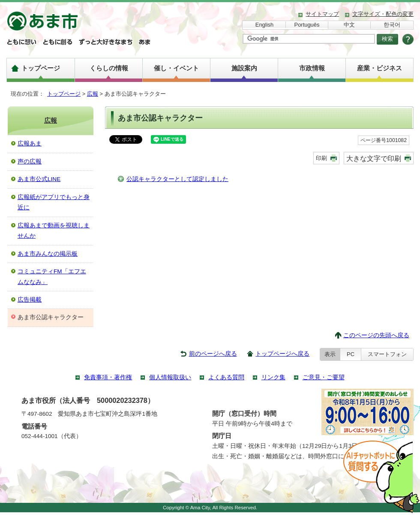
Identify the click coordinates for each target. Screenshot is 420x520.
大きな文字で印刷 (374, 158)
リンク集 (273, 377)
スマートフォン (387, 354)
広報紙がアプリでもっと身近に (54, 202)
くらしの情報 (109, 68)
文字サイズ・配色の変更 (383, 14)
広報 (93, 94)
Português (307, 25)
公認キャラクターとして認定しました (177, 179)
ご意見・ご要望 (324, 377)
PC (351, 354)
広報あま (30, 144)
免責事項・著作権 (108, 377)
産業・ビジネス (379, 68)
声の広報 (30, 162)
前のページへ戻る (213, 354)
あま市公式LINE (39, 179)
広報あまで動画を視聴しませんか (54, 231)
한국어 (392, 25)
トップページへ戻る (282, 354)
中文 (349, 25)
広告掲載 (30, 300)
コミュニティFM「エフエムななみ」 (52, 277)
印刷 (321, 158)
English (264, 25)
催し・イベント (176, 68)
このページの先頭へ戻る (376, 335)
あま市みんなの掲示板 (48, 254)
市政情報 (312, 68)
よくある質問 (226, 377)
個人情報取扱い (170, 377)
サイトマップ (322, 14)
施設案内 (244, 68)
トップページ (41, 68)
